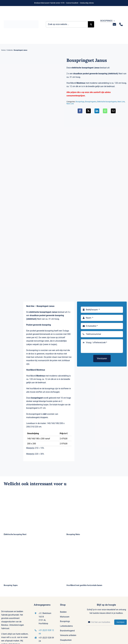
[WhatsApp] (105, 111)
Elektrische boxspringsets (107, 102)
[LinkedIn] (97, 111)
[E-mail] (113, 111)
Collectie (10, 50)
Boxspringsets (91, 102)
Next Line (121, 102)
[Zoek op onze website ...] (67, 24)
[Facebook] (80, 111)
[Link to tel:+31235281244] (121, 24)
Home (3, 50)
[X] (88, 111)
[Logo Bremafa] (21, 21)
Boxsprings (80, 102)
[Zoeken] (91, 24)
